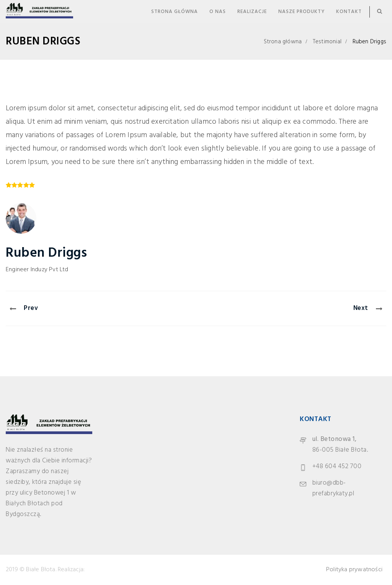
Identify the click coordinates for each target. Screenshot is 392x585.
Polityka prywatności (354, 570)
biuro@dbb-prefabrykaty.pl (333, 488)
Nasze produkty (301, 12)
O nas (218, 12)
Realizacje (252, 12)
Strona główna (175, 12)
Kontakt (349, 12)
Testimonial (327, 42)
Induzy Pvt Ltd (50, 270)
